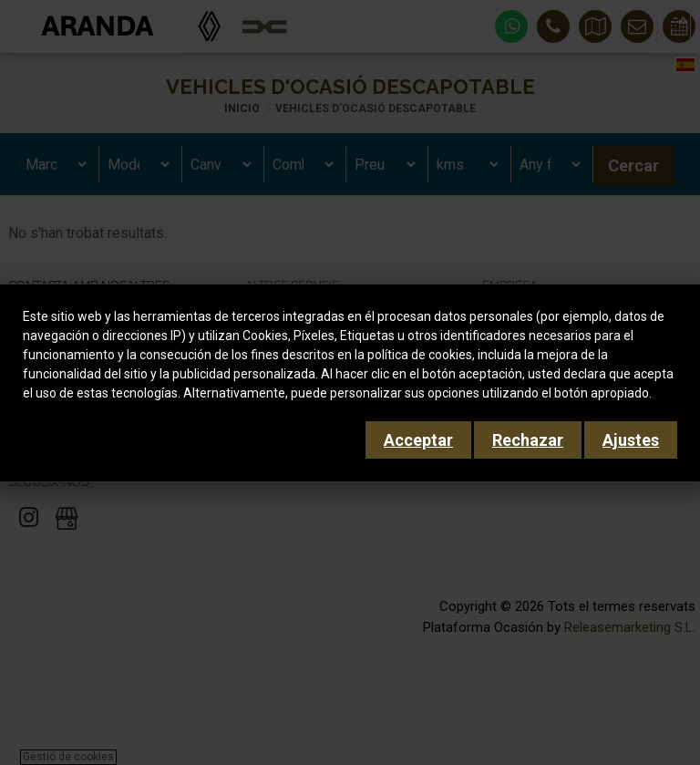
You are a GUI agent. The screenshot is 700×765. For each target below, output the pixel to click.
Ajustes (631, 440)
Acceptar (418, 440)
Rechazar (528, 440)
